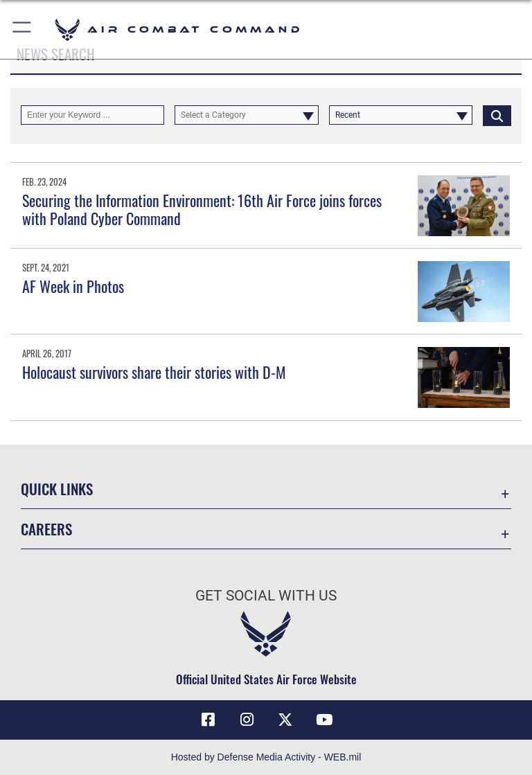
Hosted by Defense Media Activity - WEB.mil (266, 757)
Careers (46, 529)
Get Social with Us (266, 596)
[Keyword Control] (92, 115)
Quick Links (57, 489)
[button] (23, 29)
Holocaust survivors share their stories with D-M (154, 372)
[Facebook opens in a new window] (208, 720)
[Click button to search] (497, 115)
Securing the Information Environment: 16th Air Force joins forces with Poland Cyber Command (202, 209)
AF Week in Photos (73, 286)
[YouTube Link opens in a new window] (324, 720)
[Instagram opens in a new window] (247, 720)
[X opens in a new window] (285, 720)
